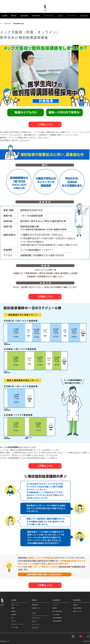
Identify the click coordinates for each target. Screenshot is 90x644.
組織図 (13, 608)
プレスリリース (72, 16)
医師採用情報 (36, 16)
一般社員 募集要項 (57, 618)
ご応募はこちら (45, 124)
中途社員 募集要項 (57, 621)
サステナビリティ (49, 16)
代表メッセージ (15, 605)
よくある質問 (56, 614)
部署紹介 (55, 608)
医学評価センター (36, 608)
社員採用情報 (24, 16)
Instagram (88, 636)
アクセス (13, 621)
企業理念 (13, 611)
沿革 (12, 618)
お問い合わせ (84, 16)
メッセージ (55, 605)
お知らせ (61, 16)
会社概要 (5, 16)
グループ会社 (15, 627)
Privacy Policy (87, 641)
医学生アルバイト (78, 611)
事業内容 (14, 16)
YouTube (81, 636)
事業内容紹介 (35, 605)
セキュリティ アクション (18, 624)
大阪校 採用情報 (77, 608)
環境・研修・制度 (57, 611)
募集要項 (75, 605)
